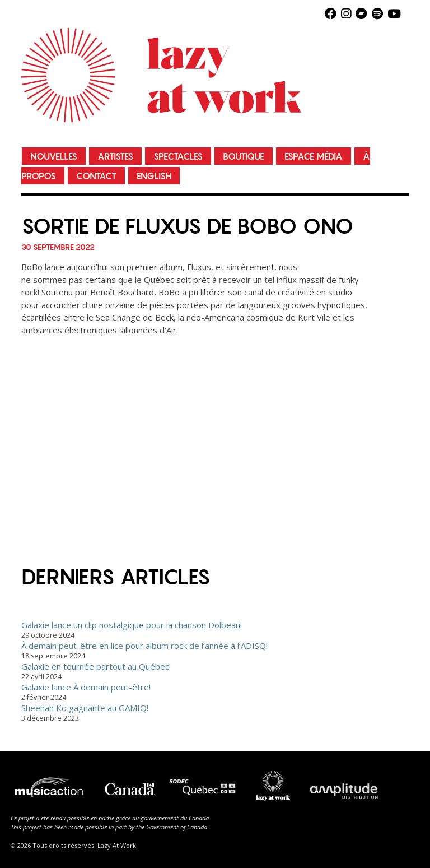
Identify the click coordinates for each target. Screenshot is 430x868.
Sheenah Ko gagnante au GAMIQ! (85, 708)
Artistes (115, 157)
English (154, 176)
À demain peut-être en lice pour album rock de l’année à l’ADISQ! (144, 646)
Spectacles (178, 157)
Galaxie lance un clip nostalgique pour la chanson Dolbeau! (132, 625)
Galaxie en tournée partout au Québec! (96, 666)
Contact (96, 176)
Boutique (244, 157)
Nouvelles (54, 157)
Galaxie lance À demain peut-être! (86, 687)
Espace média (314, 157)
